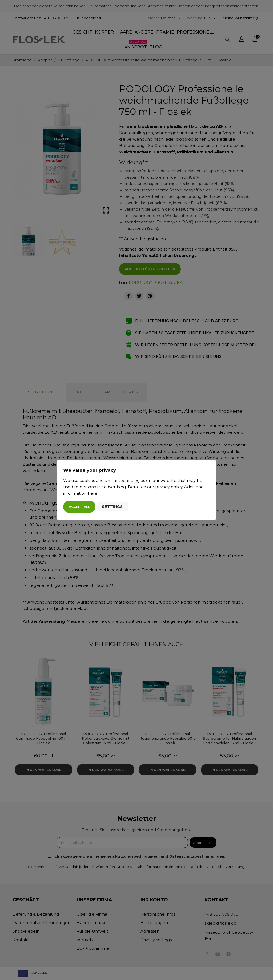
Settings (112, 507)
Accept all (79, 507)
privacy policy (169, 487)
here (93, 493)
